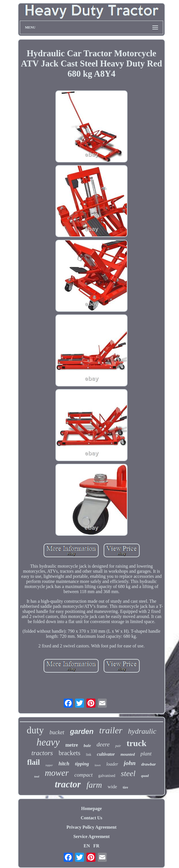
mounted (128, 754)
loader (112, 764)
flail (34, 762)
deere (103, 744)
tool (37, 776)
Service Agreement (91, 836)
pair (118, 746)
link (89, 755)
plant (146, 754)
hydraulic (142, 731)
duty (35, 730)
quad (145, 776)
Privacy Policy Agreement (92, 827)
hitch (64, 764)
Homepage (92, 808)
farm (94, 785)
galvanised (107, 776)
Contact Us (91, 818)
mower (57, 773)
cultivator (106, 754)
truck (137, 743)
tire (125, 787)
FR (96, 846)
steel (128, 773)
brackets (70, 753)
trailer (111, 730)
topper (49, 765)
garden (82, 731)
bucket (57, 732)
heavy (48, 742)
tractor (68, 784)
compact (84, 775)
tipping (82, 764)
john (130, 763)
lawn (98, 765)
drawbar (149, 764)
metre (72, 745)
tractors (42, 753)
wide (112, 787)
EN (87, 846)
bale (87, 746)
